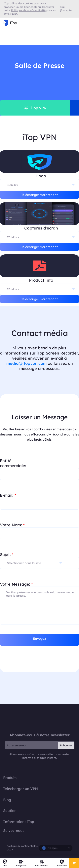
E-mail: (8, 495)
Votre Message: (16, 584)
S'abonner (66, 745)
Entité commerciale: (13, 463)
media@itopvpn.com (26, 363)
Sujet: (7, 554)
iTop (40, 718)
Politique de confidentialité (22, 846)
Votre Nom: (12, 525)
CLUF (10, 850)
